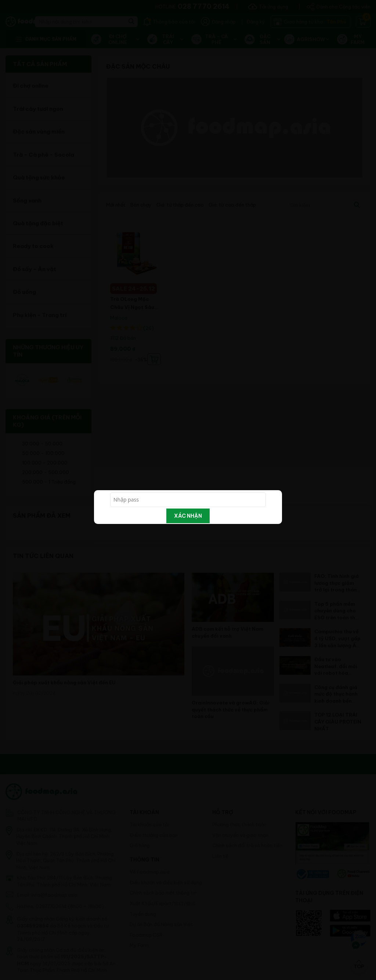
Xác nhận (188, 516)
